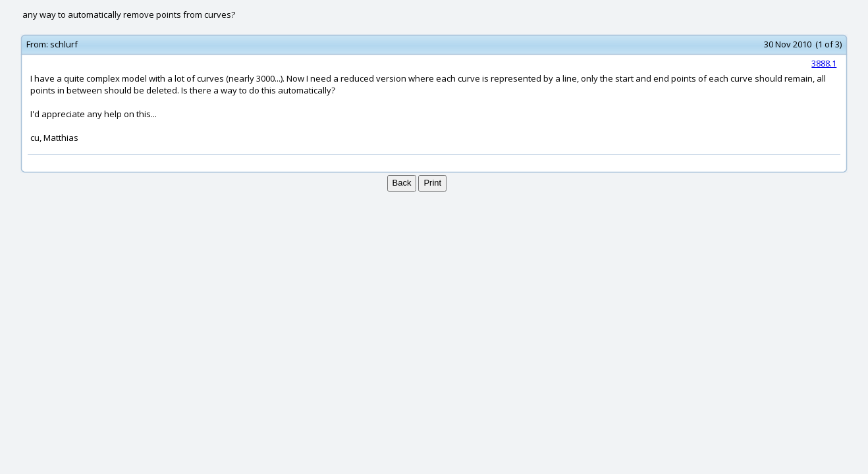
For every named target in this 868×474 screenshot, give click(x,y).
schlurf (64, 44)
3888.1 (824, 63)
